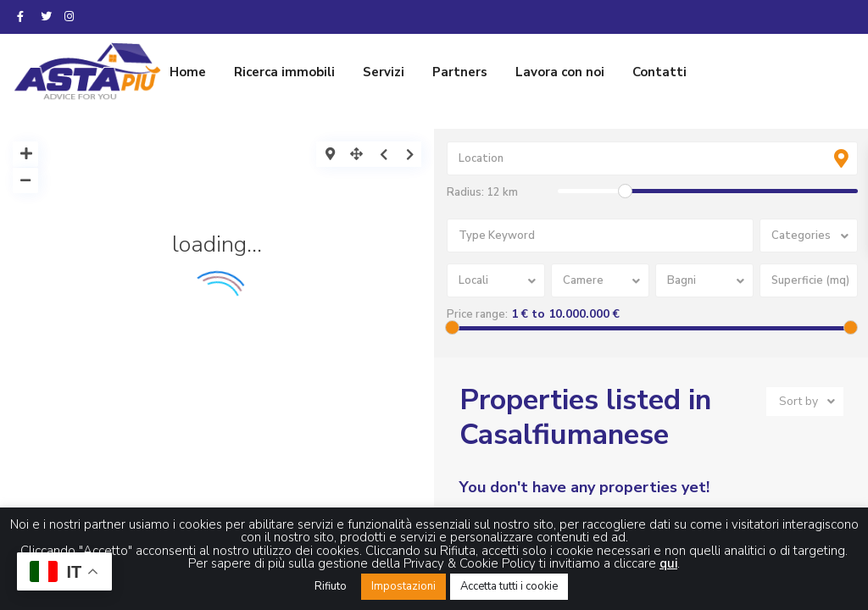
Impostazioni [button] (403, 586)
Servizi (384, 72)
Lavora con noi (560, 72)
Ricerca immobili (284, 72)
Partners (460, 72)
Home (188, 72)
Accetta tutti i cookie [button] (509, 586)
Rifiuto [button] (331, 586)
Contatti (659, 72)
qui (668, 563)
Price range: (477, 314)
